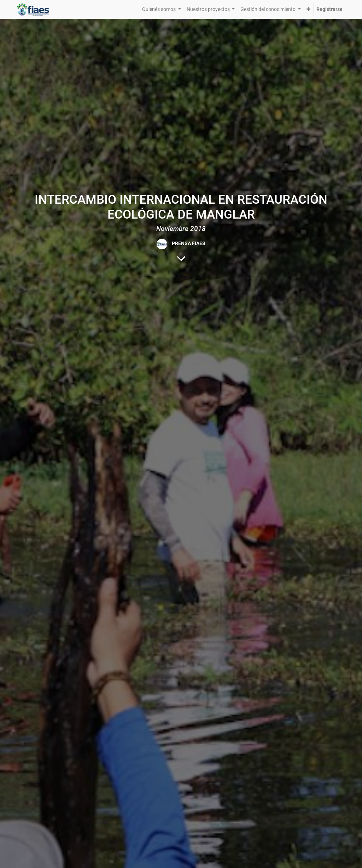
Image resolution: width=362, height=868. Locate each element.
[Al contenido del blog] (181, 258)
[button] (308, 9)
